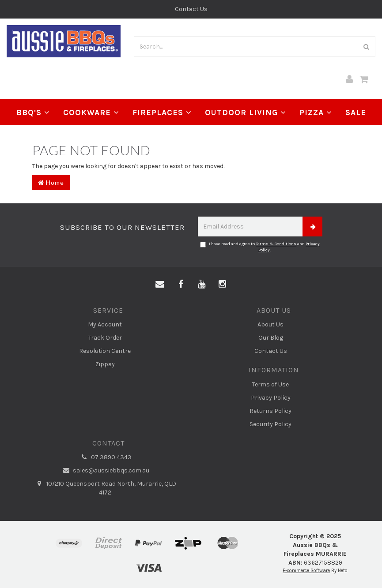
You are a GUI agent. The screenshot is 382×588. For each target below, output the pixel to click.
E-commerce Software (306, 571)
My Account (105, 324)
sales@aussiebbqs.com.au (105, 471)
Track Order (105, 338)
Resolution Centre (105, 351)
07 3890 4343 (105, 457)
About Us (270, 324)
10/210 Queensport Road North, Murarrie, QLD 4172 (105, 488)
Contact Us (191, 9)
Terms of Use (270, 384)
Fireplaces (162, 112)
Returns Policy (270, 411)
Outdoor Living (246, 112)
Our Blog (271, 338)
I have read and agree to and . (260, 247)
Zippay (105, 364)
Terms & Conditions (276, 244)
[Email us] (160, 285)
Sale (356, 112)
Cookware (91, 112)
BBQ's (33, 112)
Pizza (316, 112)
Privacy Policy (271, 398)
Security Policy (270, 424)
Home (51, 182)
